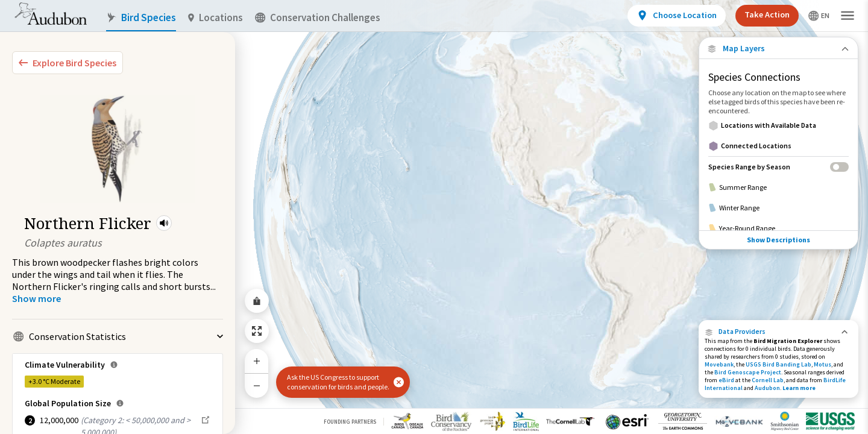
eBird (726, 380)
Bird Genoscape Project (748, 372)
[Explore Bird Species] (68, 63)
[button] (164, 223)
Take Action (767, 14)
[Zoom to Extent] (257, 331)
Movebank (719, 364)
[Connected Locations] (778, 146)
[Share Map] (257, 301)
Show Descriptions (778, 217)
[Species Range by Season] (778, 167)
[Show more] (36, 298)
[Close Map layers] (778, 49)
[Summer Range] (778, 187)
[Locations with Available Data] (778, 125)
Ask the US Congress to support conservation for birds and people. (338, 382)
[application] (434, 217)
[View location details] (677, 16)
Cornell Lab (768, 380)
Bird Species (141, 18)
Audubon (767, 388)
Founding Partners (350, 422)
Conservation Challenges (318, 18)
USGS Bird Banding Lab (778, 364)
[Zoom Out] (257, 385)
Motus (822, 364)
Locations (215, 18)
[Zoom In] (257, 361)
